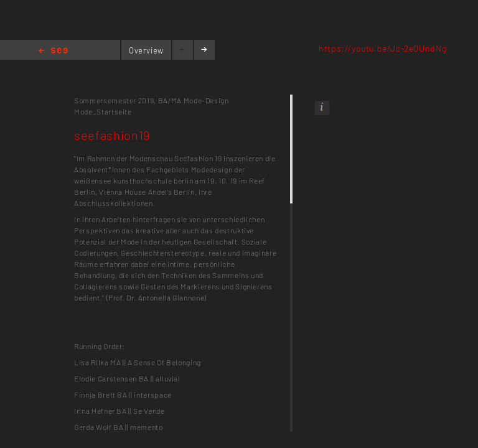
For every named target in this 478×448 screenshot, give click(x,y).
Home (53, 51)
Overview (146, 50)
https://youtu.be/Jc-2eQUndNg (383, 48)
